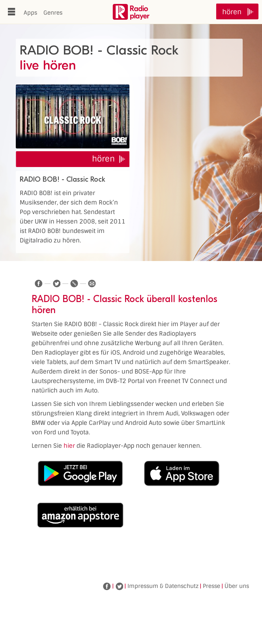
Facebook (107, 586)
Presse (211, 586)
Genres (53, 13)
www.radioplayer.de (131, 12)
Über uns (237, 586)
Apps (30, 13)
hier (69, 446)
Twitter (119, 586)
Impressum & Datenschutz (163, 586)
